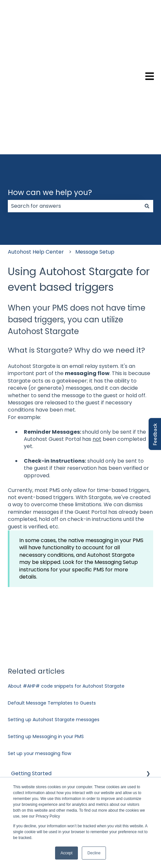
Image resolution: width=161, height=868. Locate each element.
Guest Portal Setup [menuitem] (35, 730)
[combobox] (74, 94)
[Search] (147, 94)
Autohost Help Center (36, 140)
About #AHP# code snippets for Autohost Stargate (66, 574)
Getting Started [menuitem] (31, 661)
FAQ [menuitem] (16, 771)
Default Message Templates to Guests (52, 591)
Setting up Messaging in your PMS (46, 624)
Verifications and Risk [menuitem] (38, 689)
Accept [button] (67, 853)
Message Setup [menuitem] (31, 716)
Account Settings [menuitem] (33, 675)
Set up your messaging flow (39, 641)
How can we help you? (50, 80)
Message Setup (95, 140)
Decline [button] (94, 853)
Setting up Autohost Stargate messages (54, 608)
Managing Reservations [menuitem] (41, 744)
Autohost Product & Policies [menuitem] (46, 758)
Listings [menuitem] (20, 702)
